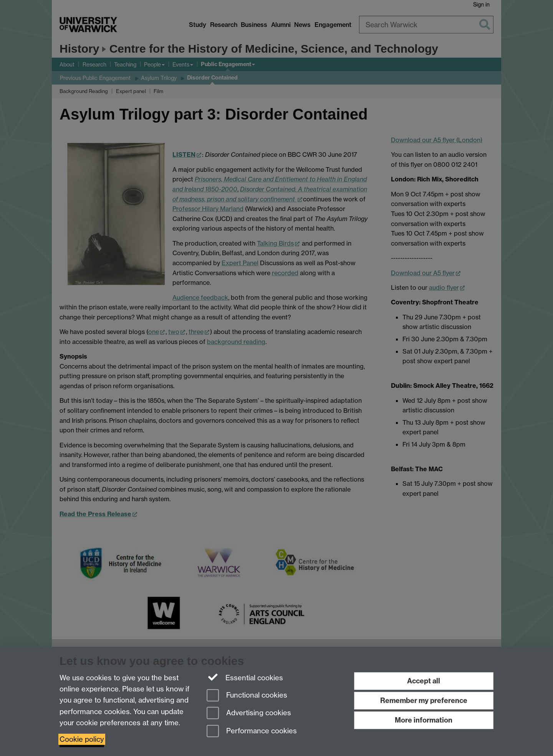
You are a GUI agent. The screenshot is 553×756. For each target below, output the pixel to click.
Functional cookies (247, 696)
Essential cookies (245, 677)
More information (424, 720)
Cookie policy (82, 739)
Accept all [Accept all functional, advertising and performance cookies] (424, 681)
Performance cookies (252, 732)
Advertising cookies (249, 714)
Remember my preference (424, 700)
